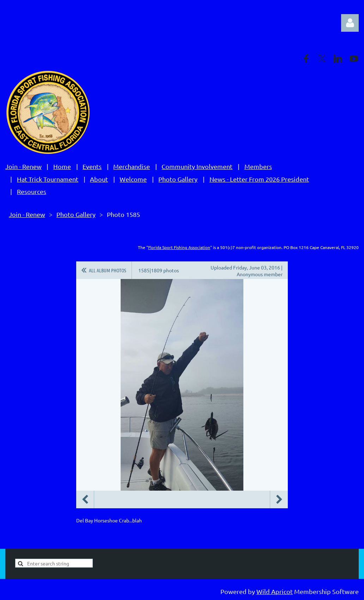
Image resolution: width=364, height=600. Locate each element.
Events (92, 166)
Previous (85, 499)
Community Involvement (197, 166)
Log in (350, 23)
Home (62, 166)
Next (279, 499)
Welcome (133, 179)
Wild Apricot (275, 591)
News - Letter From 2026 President (259, 179)
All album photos (108, 270)
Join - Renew (23, 166)
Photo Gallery (178, 179)
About (99, 179)
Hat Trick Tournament (48, 179)
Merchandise (132, 166)
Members (258, 166)
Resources (32, 191)
